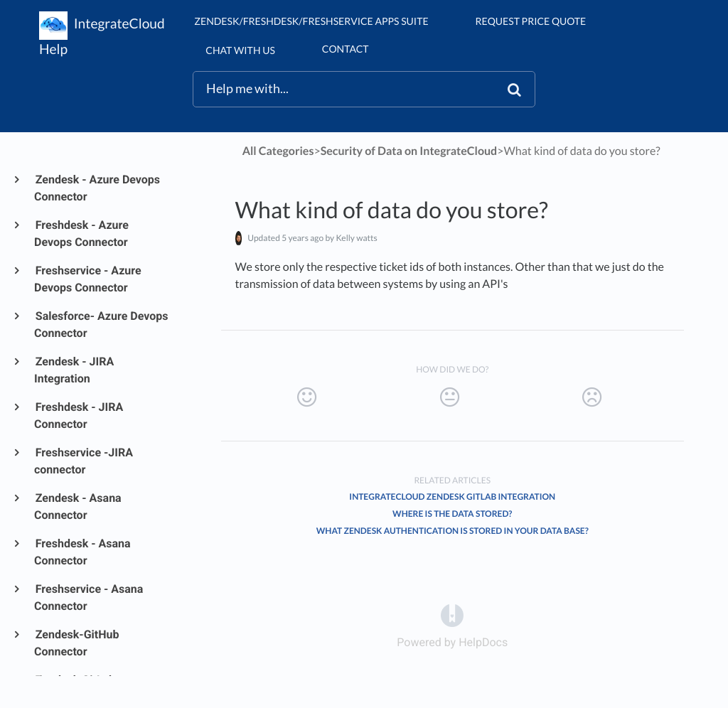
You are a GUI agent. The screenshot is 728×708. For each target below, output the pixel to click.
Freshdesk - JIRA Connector (79, 415)
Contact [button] (346, 49)
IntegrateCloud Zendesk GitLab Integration (452, 497)
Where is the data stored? (452, 514)
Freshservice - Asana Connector (89, 597)
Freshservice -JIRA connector (84, 461)
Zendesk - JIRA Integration (74, 370)
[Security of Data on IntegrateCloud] (409, 151)
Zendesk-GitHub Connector (76, 643)
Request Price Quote (531, 21)
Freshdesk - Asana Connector (82, 552)
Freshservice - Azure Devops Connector (88, 279)
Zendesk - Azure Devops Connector (97, 188)
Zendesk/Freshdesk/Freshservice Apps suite (311, 21)
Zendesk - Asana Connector (78, 506)
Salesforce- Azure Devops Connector (101, 324)
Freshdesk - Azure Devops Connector (81, 234)
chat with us (240, 50)
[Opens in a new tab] (452, 615)
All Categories (278, 151)
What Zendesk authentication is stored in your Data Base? (453, 531)
